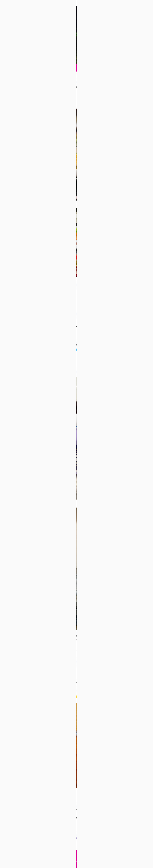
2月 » (137, 187)
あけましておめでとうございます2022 (46, 87)
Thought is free (93, 861)
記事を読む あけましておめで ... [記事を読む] (85, 838)
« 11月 (118, 187)
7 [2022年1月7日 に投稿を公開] (132, 169)
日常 (32, 96)
